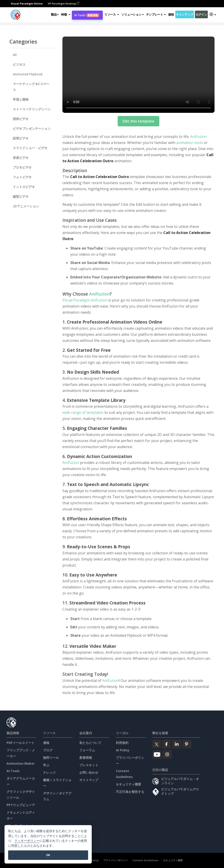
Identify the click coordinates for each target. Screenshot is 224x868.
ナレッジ (49, 772)
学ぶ (46, 765)
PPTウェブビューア (21, 805)
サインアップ (185, 14)
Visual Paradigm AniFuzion (85, 300)
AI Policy (123, 750)
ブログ (48, 750)
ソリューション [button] (132, 14)
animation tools (189, 143)
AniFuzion (199, 137)
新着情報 (86, 758)
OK (48, 855)
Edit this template (138, 121)
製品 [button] (55, 14)
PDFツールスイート (21, 743)
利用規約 (122, 743)
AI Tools (87, 15)
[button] (66, 14)
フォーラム (87, 750)
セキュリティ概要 (128, 784)
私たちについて (90, 743)
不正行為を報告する (130, 792)
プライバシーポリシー (116, 860)
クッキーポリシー (27, 841)
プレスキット (89, 765)
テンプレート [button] (156, 14)
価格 (171, 14)
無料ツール (51, 758)
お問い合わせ (89, 772)
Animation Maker (21, 763)
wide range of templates (83, 412)
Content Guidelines (145, 860)
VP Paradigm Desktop (64, 3)
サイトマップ (89, 780)
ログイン (201, 14)
